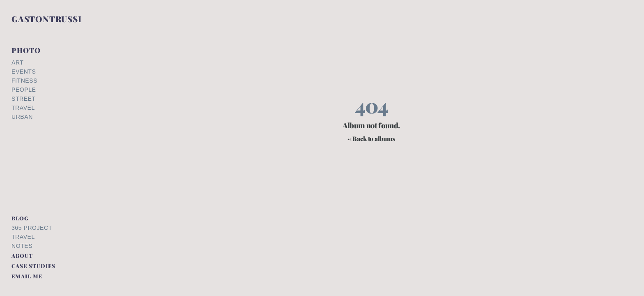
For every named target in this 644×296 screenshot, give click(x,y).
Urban (22, 117)
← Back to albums (371, 139)
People (24, 90)
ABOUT (22, 256)
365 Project (32, 228)
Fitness (24, 81)
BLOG (20, 218)
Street (24, 99)
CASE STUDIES (33, 266)
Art (17, 62)
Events (24, 72)
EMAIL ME (27, 276)
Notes (22, 246)
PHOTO (26, 50)
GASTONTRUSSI (47, 19)
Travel (23, 108)
